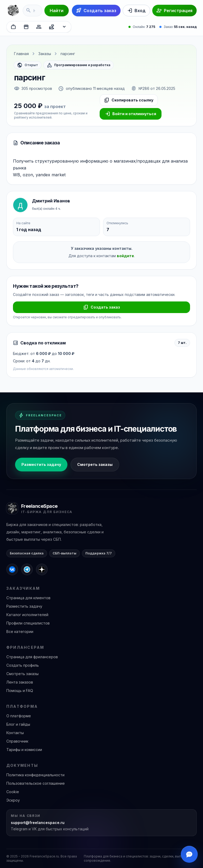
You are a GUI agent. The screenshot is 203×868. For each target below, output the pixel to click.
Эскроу (13, 800)
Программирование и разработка (79, 65)
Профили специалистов (28, 623)
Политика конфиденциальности (35, 775)
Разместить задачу (41, 464)
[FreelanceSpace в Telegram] (27, 569)
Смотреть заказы (95, 464)
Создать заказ (102, 307)
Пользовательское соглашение (36, 783)
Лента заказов (20, 682)
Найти (57, 11)
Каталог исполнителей (27, 615)
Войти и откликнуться (131, 114)
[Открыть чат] (189, 854)
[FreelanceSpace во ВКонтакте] (12, 569)
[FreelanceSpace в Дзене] (42, 569)
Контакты (15, 733)
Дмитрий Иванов (51, 201)
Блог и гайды (18, 724)
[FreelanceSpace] (13, 11)
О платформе (19, 716)
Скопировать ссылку (129, 100)
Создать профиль (23, 665)
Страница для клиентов (28, 598)
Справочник (17, 741)
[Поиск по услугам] (33, 11)
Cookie (13, 792)
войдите (125, 256)
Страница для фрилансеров (32, 657)
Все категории (20, 632)
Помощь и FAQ (20, 691)
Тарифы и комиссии (24, 750)
